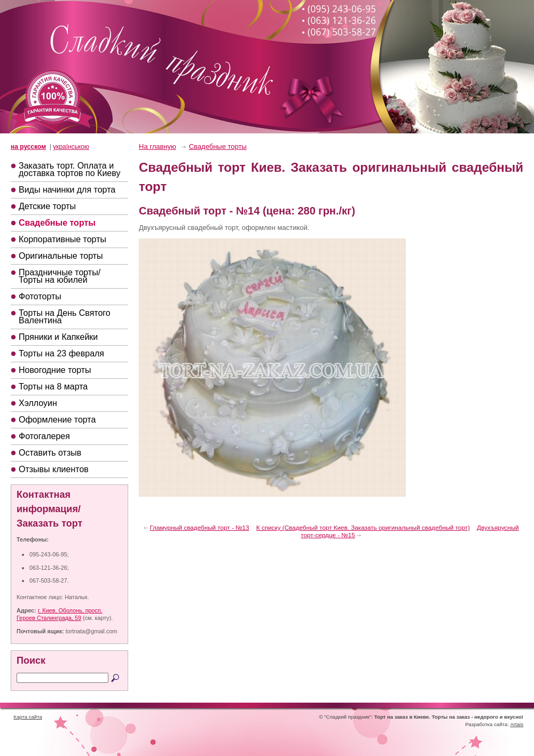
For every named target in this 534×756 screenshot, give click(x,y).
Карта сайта (28, 717)
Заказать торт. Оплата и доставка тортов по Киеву (69, 169)
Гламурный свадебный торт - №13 (199, 527)
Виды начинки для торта (67, 190)
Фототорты (40, 296)
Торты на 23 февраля (61, 353)
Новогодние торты (55, 370)
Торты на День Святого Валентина (65, 317)
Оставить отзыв (50, 453)
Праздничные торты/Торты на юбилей (60, 276)
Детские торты (47, 206)
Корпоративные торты (62, 239)
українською (71, 147)
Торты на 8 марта (53, 387)
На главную (158, 146)
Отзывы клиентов (54, 469)
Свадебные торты (57, 223)
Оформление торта (57, 420)
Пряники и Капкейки (58, 337)
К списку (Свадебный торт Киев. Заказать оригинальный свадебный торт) (363, 527)
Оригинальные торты (61, 256)
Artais (517, 724)
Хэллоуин (38, 403)
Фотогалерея (44, 436)
